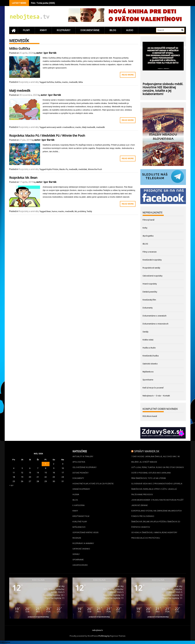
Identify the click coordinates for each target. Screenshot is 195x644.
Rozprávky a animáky (29, 82)
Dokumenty (148, 308)
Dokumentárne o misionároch (156, 324)
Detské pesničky (150, 292)
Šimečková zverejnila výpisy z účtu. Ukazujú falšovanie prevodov (154, 492)
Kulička (58, 82)
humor (55, 211)
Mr (76, 211)
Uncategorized (80, 565)
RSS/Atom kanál (150, 416)
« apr (11, 485)
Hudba (76, 494)
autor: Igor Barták (46, 53)
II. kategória (79, 505)
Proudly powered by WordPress (83, 636)
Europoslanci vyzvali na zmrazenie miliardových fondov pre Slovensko (156, 513)
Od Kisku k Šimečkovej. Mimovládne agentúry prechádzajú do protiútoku (154, 535)
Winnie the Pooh (95, 169)
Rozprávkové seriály (151, 268)
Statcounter (5, 642)
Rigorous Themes (118, 636)
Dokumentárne (90, 30)
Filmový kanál (148, 220)
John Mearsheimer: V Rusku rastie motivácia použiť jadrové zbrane (157, 503)
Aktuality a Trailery (83, 456)
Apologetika (148, 236)
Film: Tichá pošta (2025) (43, 3)
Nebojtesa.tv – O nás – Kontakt (156, 396)
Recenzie (77, 538)
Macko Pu (64, 169)
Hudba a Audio (149, 348)
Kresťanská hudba (151, 356)
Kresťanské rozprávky (152, 260)
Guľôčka (50, 82)
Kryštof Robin (52, 169)
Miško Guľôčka (20, 48)
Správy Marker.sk (147, 451)
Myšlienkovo (148, 372)
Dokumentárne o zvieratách (155, 316)
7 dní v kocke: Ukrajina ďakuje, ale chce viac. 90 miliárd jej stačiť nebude (155, 459)
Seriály (145, 332)
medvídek (83, 169)
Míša (81, 82)
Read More (128, 75)
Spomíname (148, 380)
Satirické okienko (150, 364)
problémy (82, 211)
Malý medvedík (20, 90)
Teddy (89, 211)
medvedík (73, 82)
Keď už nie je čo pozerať (153, 388)
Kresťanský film (149, 300)
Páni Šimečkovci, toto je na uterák (149, 478)
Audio (130, 30)
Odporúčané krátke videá (85, 532)
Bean (49, 211)
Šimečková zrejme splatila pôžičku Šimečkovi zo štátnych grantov (156, 524)
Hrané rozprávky (150, 284)
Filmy (26, 30)
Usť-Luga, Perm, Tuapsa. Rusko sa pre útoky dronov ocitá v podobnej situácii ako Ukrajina (158, 470)
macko (65, 82)
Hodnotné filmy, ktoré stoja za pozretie (93, 484)
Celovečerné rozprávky (152, 276)
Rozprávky (64, 30)
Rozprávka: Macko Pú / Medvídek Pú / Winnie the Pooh (47, 135)
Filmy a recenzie (150, 252)
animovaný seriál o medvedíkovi (60, 127)
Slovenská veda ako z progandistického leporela (157, 484)
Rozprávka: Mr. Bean (23, 177)
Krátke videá (148, 340)
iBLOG (113, 30)
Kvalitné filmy (80, 522)
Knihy (43, 30)
